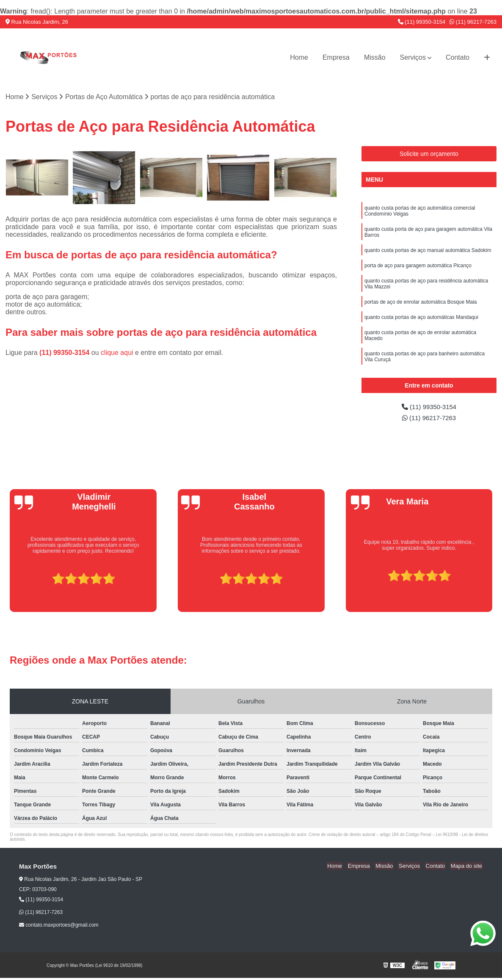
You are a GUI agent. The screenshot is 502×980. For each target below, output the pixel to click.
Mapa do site (467, 868)
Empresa (336, 57)
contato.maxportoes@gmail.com (59, 927)
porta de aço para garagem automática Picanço (418, 269)
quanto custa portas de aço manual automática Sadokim (428, 253)
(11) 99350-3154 (422, 22)
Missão (375, 57)
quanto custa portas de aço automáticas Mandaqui (421, 323)
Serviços (413, 57)
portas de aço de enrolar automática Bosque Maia (421, 307)
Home (299, 57)
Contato (458, 57)
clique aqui (117, 353)
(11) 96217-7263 (473, 22)
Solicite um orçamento (429, 154)
